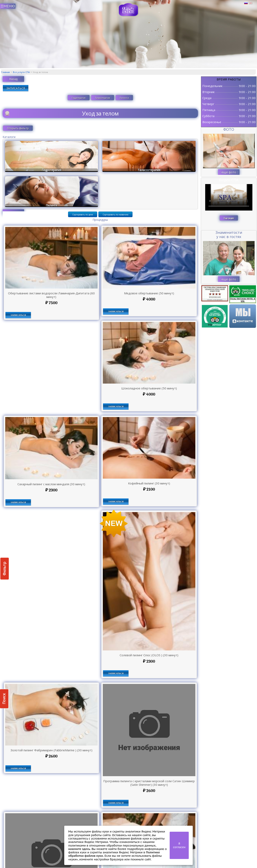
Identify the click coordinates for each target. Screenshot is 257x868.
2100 (149, 489)
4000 (149, 299)
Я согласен (179, 845)
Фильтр (4, 569)
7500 (51, 303)
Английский (251, 3)
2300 (51, 490)
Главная (6, 72)
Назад (13, 79)
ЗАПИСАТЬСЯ (16, 88)
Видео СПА (229, 180)
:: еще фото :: (229, 172)
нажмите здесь (79, 849)
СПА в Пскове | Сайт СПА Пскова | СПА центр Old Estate (129, 10)
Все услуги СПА (21, 72)
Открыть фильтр (18, 128)
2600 (52, 756)
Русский (246, 3)
